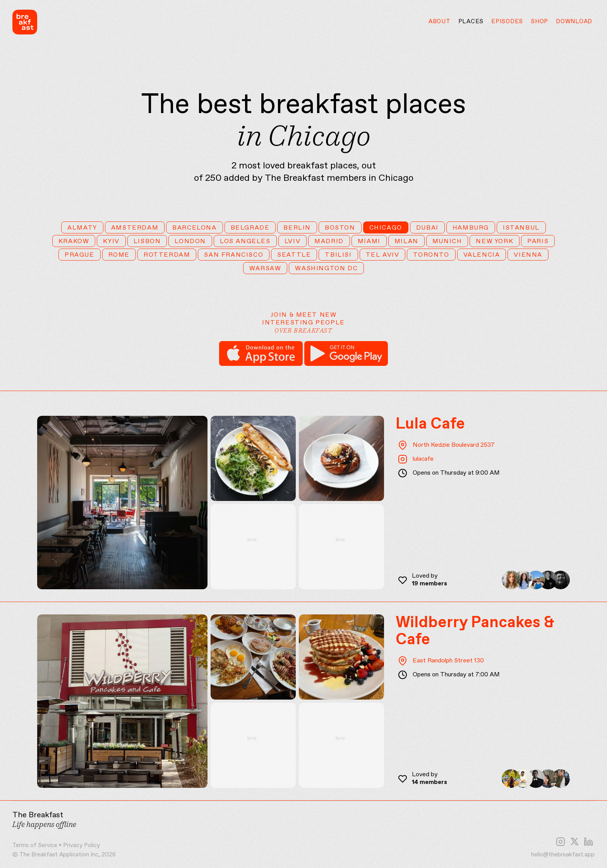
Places (471, 22)
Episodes (507, 22)
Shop (539, 22)
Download (574, 22)
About (440, 22)
